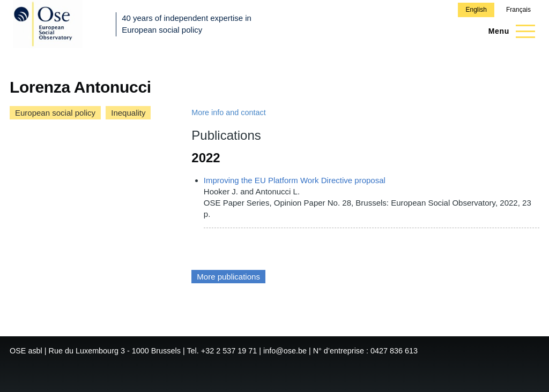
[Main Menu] (509, 31)
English (476, 10)
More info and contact (228, 112)
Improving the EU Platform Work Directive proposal (295, 180)
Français (518, 10)
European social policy (55, 113)
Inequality (128, 113)
